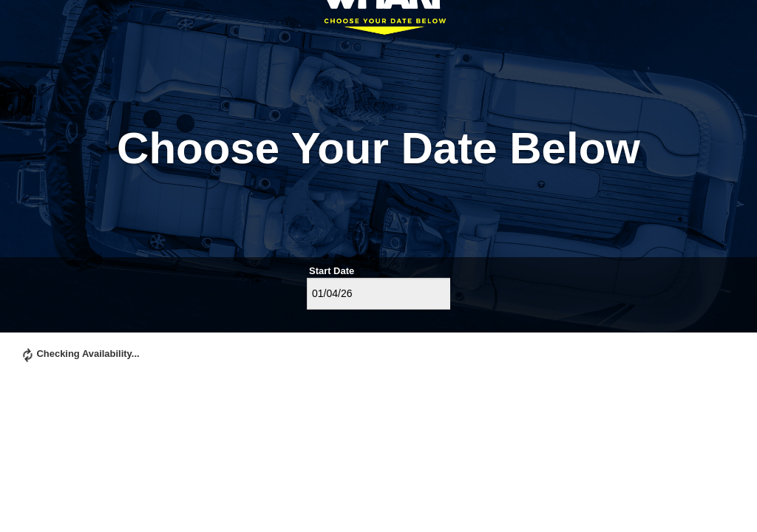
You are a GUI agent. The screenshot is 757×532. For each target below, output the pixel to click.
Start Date (332, 271)
